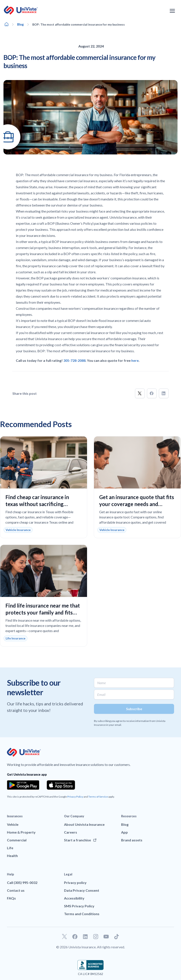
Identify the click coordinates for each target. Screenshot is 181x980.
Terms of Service (98, 797)
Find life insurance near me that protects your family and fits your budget (43, 612)
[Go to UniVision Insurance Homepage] (21, 10)
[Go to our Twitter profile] (64, 937)
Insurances (15, 816)
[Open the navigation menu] (172, 11)
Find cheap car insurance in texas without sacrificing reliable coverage (37, 504)
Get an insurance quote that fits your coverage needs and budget (137, 504)
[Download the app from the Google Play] (23, 785)
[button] (140, 393)
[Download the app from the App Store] (61, 785)
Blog (21, 24)
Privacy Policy (75, 797)
